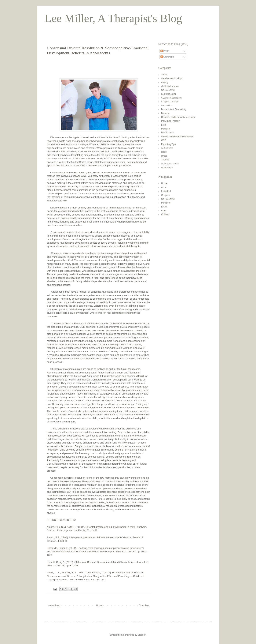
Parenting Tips (168, 144)
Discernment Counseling (174, 109)
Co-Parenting (168, 90)
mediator (65, 432)
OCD (164, 140)
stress (164, 156)
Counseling (126, 309)
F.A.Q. (164, 207)
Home (99, 605)
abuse (164, 75)
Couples (165, 195)
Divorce (165, 113)
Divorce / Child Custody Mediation (178, 117)
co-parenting (135, 334)
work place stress (170, 164)
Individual (166, 191)
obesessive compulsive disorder (177, 137)
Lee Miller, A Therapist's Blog (113, 18)
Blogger (142, 635)
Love (164, 125)
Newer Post (54, 605)
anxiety (165, 82)
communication (169, 94)
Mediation (166, 129)
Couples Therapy (170, 102)
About (164, 187)
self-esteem (167, 148)
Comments (167, 57)
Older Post (144, 605)
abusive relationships (172, 78)
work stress (167, 167)
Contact (165, 214)
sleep (164, 152)
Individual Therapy (170, 121)
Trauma (165, 160)
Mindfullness (168, 133)
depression (167, 106)
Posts (165, 51)
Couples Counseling (171, 98)
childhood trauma (170, 86)
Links (164, 211)
